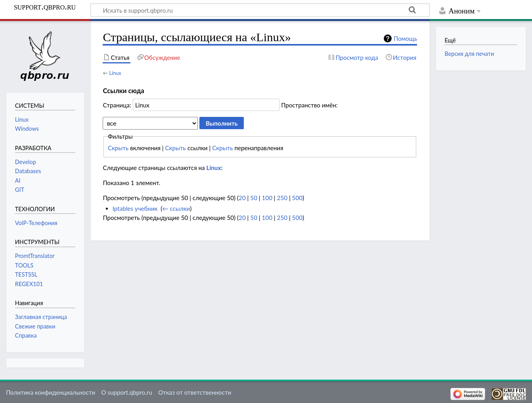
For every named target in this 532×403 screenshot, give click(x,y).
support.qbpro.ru (45, 7)
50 (254, 198)
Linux (115, 73)
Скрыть (118, 148)
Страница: (117, 105)
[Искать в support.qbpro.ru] (260, 10)
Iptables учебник (135, 208)
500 (297, 198)
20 (242, 198)
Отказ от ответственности (195, 392)
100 (267, 198)
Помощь (405, 38)
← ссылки (176, 208)
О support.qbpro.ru (126, 392)
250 (282, 198)
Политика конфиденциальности (51, 392)
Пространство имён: (309, 105)
